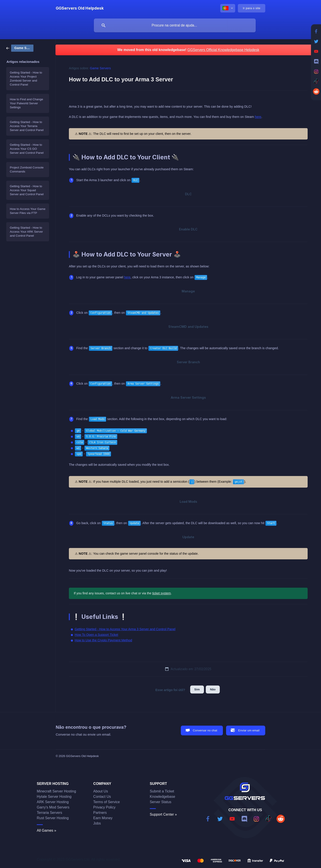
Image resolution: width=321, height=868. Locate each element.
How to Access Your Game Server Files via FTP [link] (28, 211)
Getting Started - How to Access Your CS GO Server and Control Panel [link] (27, 149)
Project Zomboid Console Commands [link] (27, 169)
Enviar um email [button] (249, 730)
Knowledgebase (163, 797)
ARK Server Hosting (53, 802)
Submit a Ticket (162, 791)
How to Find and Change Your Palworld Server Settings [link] (26, 103)
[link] (20, 48)
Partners (100, 813)
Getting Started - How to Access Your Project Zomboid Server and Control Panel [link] (26, 79)
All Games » (46, 830)
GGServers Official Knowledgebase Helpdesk (223, 50)
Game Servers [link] (100, 68)
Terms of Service (106, 802)
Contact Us (102, 797)
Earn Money (103, 818)
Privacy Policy (104, 807)
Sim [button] (197, 689)
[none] (80, 8)
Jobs (97, 823)
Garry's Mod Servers (53, 807)
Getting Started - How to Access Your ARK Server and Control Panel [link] (26, 232)
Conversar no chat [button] (205, 730)
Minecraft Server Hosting (56, 791)
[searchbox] (175, 25)
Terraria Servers (49, 813)
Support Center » (163, 814)
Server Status (161, 802)
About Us (101, 791)
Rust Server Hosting (53, 818)
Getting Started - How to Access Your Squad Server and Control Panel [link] (27, 190)
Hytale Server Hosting (54, 797)
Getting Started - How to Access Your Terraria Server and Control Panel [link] (27, 126)
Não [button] (213, 689)
